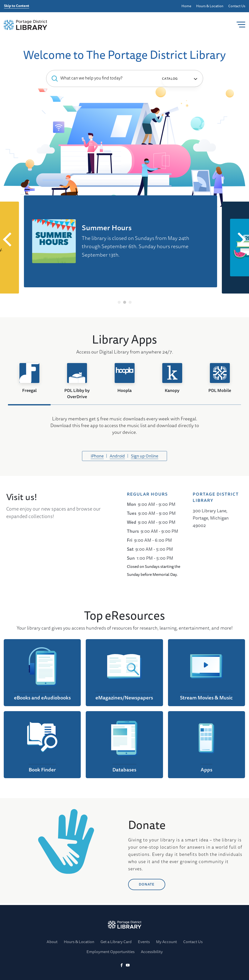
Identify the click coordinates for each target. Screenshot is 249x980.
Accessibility (152, 952)
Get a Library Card (116, 942)
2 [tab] (124, 302)
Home (186, 6)
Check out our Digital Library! (78, 260)
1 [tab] (119, 302)
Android (117, 457)
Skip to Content (17, 6)
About (52, 942)
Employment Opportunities (111, 952)
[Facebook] (122, 965)
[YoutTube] (128, 965)
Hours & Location (210, 6)
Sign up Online (145, 457)
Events (144, 942)
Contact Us (237, 6)
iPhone (97, 457)
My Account (166, 942)
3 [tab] (130, 302)
